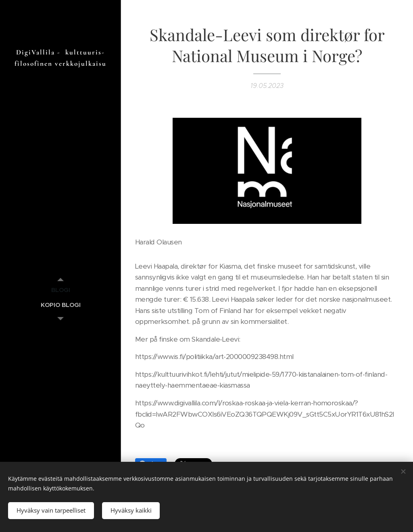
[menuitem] (60, 290)
